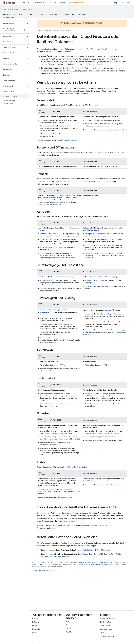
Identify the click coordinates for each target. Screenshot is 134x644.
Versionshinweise (106, 629)
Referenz (36, 622)
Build (25, 3)
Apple (118, 554)
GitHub (35, 633)
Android (44, 557)
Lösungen (53, 3)
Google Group (105, 626)
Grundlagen (19, 14)
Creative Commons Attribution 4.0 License (94, 562)
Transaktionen (45, 288)
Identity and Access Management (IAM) (58, 439)
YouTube (69, 632)
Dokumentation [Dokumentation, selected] (75, 3)
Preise (63, 3)
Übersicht (6, 14)
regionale (108, 310)
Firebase (40, 31)
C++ (50, 557)
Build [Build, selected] (41, 14)
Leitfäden (36, 618)
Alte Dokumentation (107, 636)
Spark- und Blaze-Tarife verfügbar (73, 467)
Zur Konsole (125, 3)
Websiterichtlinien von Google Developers (94, 564)
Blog (115, 3)
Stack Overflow (105, 622)
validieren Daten (93, 440)
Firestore (27, 10)
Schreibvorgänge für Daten (49, 280)
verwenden (70, 521)
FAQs (102, 633)
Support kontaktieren (107, 618)
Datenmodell (67, 140)
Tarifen (64, 498)
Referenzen (70, 14)
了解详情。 (99, 23)
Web (59, 557)
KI (31, 14)
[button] (13, 18)
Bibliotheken (37, 629)
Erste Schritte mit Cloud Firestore (96, 550)
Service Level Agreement (49, 342)
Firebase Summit (72, 625)
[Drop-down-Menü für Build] (29, 3)
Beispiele (82, 14)
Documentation (11, 10)
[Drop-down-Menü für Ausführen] (44, 3)
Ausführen (38, 3)
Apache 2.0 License (39, 564)
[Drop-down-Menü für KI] (34, 14)
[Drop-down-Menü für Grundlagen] (26, 14)
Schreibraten (62, 404)
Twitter (69, 628)
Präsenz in (47, 204)
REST (68, 557)
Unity (55, 557)
